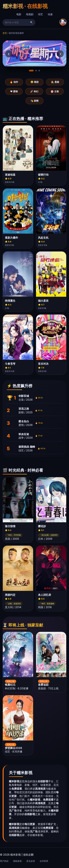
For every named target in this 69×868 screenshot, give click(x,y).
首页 (5, 33)
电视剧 (30, 14)
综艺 (40, 14)
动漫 (50, 14)
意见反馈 (31, 861)
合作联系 (44, 861)
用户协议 (4, 861)
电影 (19, 14)
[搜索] (17, 23)
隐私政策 (18, 861)
